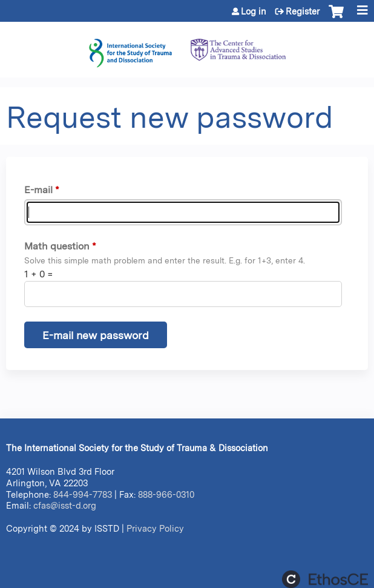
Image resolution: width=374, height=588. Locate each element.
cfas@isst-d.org (65, 505)
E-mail (38, 190)
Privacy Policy (155, 528)
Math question (57, 246)
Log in (254, 12)
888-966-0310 (166, 494)
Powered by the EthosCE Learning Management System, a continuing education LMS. (325, 579)
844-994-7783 (83, 494)
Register (303, 12)
